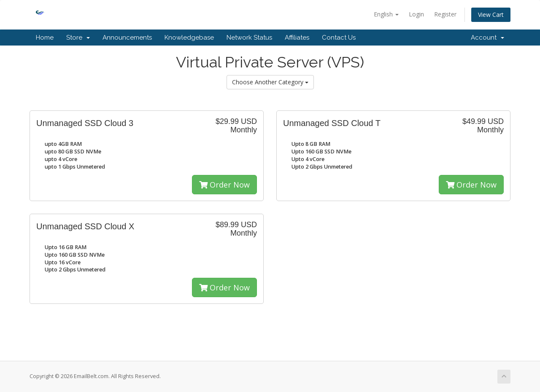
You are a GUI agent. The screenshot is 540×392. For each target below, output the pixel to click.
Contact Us (339, 38)
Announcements (127, 38)
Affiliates (297, 38)
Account (487, 38)
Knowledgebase (189, 38)
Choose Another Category (270, 82)
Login (416, 14)
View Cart (491, 15)
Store (78, 38)
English (386, 14)
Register (445, 14)
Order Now (224, 185)
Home (45, 38)
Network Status (249, 38)
